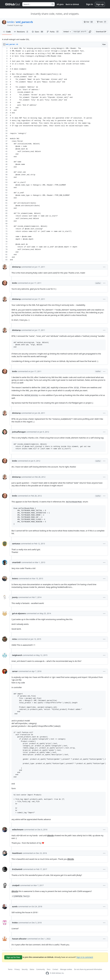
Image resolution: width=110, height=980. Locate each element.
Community (41, 969)
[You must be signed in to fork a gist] (102, 22)
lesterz (15, 578)
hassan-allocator (19, 939)
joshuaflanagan (19, 432)
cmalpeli (16, 885)
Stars (38, 32)
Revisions (21, 32)
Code (7, 32)
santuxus (16, 544)
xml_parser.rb (24, 22)
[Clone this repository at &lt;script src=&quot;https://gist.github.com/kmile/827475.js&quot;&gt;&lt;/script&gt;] (80, 32)
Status (32, 969)
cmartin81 (17, 562)
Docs (49, 969)
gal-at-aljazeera (19, 613)
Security (25, 969)
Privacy (17, 969)
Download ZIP (101, 32)
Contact (55, 969)
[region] (55, 154)
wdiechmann (18, 830)
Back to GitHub (72, 4)
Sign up (100, 4)
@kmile (51, 835)
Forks (53, 32)
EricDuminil (17, 869)
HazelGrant (17, 853)
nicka (14, 639)
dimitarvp (16, 267)
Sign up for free (13, 957)
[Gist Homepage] (13, 4)
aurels (15, 906)
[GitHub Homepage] (47, 973)
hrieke (15, 923)
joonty (15, 597)
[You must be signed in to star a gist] (89, 22)
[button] (90, 32)
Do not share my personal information (88, 969)
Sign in (90, 4)
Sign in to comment (85, 957)
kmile (11, 22)
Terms (10, 969)
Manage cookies (66, 969)
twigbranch (17, 655)
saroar (15, 671)
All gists (60, 4)
